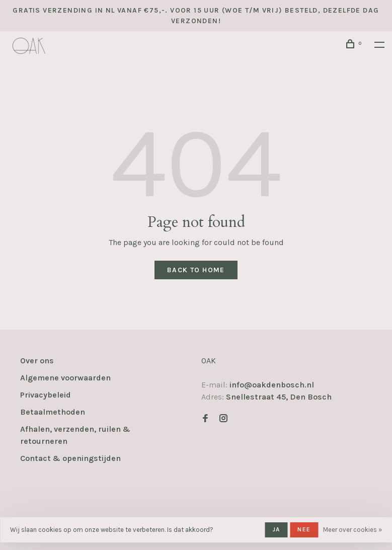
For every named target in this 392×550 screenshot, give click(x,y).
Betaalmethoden (53, 412)
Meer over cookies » (352, 530)
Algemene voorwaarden (65, 378)
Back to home (196, 270)
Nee (304, 529)
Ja (276, 529)
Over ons (37, 361)
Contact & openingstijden (70, 458)
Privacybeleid (46, 395)
